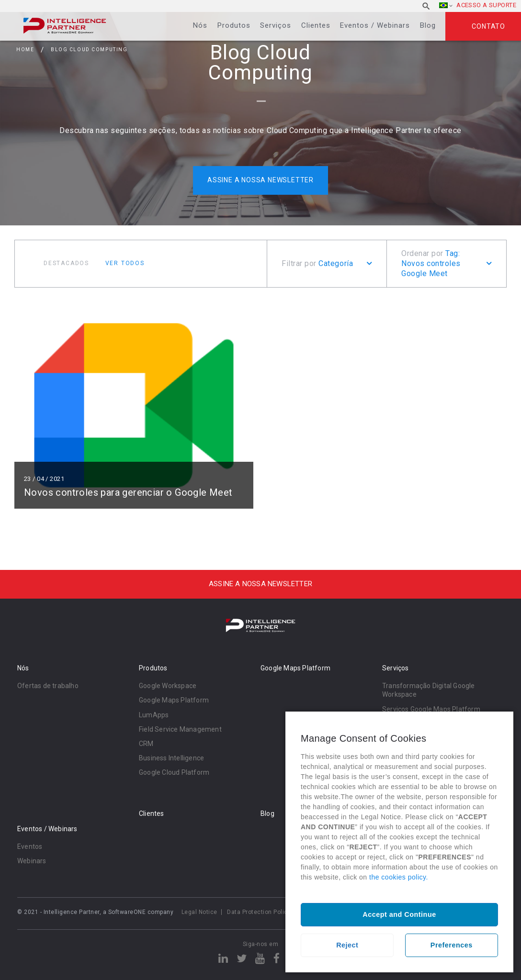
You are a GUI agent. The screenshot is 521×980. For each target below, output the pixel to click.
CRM (146, 744)
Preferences (452, 945)
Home (25, 50)
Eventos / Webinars (375, 25)
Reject (347, 945)
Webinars (32, 861)
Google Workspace (168, 686)
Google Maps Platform (174, 700)
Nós (200, 25)
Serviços (276, 25)
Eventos (30, 846)
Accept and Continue (399, 914)
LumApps (154, 715)
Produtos (234, 25)
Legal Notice (199, 912)
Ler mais (134, 405)
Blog (428, 25)
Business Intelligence (171, 758)
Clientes (316, 25)
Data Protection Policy (259, 912)
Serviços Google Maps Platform (431, 709)
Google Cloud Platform (174, 772)
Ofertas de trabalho (48, 686)
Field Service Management (180, 729)
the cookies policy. (399, 877)
